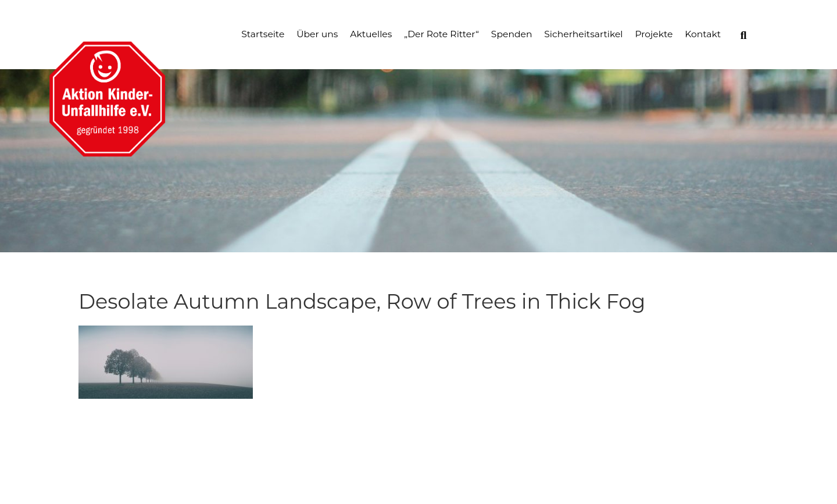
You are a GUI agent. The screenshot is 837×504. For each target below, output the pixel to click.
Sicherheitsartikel (583, 34)
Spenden (512, 34)
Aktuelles (371, 34)
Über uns (317, 34)
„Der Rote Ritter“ (441, 34)
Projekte (654, 34)
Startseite (263, 34)
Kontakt (703, 34)
